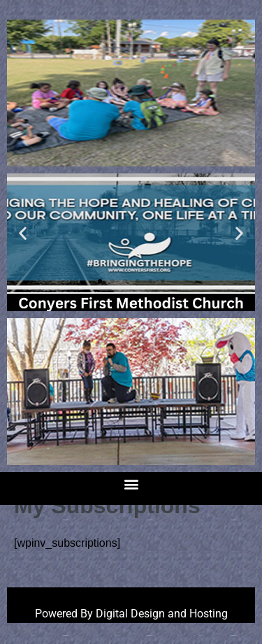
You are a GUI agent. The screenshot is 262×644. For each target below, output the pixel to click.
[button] (23, 233)
